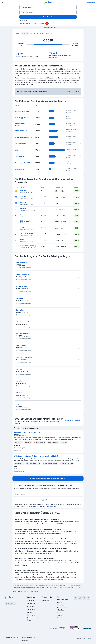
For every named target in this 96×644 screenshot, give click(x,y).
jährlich (18, 33)
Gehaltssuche (48, 17)
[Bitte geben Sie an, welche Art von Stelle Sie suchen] (48, 7)
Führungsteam (31, 606)
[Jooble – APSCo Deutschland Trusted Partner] (63, 628)
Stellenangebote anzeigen (74, 111)
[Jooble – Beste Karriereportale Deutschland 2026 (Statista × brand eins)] (75, 628)
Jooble (89, 639)
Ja (68, 91)
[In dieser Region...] (48, 12)
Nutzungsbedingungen (49, 506)
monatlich (25, 33)
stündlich (49, 33)
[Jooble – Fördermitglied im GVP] (87, 628)
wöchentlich (34, 33)
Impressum (25, 640)
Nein (76, 91)
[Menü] (2, 3)
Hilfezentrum (31, 615)
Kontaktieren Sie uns (73, 421)
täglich (42, 33)
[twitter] (84, 598)
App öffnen (91, 3)
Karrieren (30, 612)
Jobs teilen (45, 601)
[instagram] (80, 598)
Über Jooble (31, 601)
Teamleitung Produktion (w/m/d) (27, 432)
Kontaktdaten (31, 609)
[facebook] (76, 598)
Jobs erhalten (48, 500)
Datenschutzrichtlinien (33, 506)
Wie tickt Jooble (32, 604)
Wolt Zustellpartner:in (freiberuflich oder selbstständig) (36, 456)
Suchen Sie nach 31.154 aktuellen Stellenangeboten (48, 479)
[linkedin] (89, 598)
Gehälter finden (62, 613)
